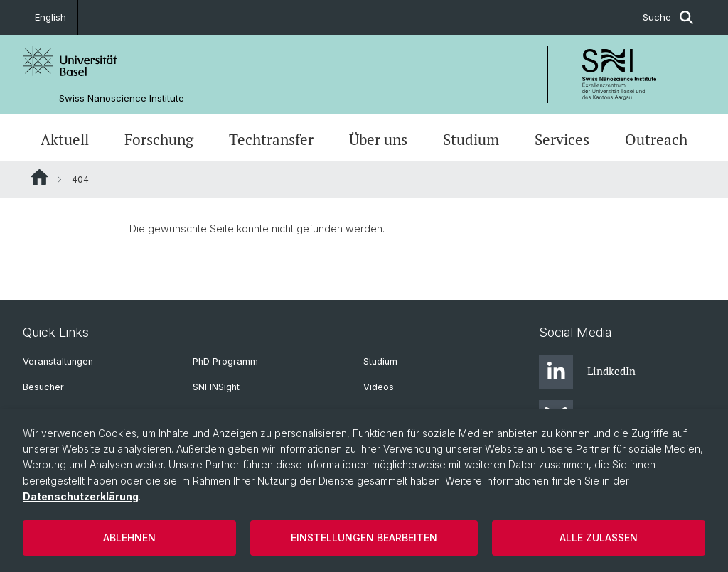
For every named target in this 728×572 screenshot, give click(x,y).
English (50, 17)
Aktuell (65, 139)
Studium (471, 139)
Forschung (159, 139)
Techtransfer (271, 139)
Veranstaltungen (58, 361)
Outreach (656, 139)
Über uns (378, 139)
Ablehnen (129, 538)
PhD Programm (225, 361)
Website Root (39, 177)
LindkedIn (587, 372)
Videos (379, 387)
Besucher (43, 387)
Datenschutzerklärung (81, 496)
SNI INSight (216, 387)
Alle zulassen (599, 538)
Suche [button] (668, 17)
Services (562, 139)
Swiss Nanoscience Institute (122, 98)
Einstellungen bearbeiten (364, 538)
